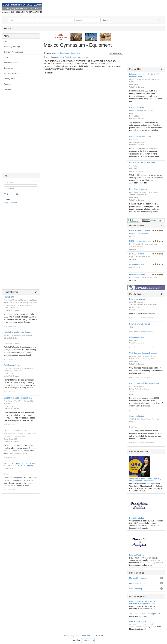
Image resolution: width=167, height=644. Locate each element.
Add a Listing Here (116, 53)
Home (9, 28)
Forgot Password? (10, 203)
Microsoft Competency (138, 578)
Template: (77, 640)
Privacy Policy (10, 79)
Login (159, 19)
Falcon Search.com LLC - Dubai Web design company (144, 75)
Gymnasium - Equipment (70, 53)
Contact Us (9, 68)
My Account (9, 57)
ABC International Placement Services (145, 383)
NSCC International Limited (140, 136)
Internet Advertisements (139, 621)
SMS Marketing (136, 589)
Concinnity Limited (137, 416)
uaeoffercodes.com (137, 275)
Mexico (55, 53)
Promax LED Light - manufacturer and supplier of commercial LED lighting (19, 465)
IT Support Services (137, 264)
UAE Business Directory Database (143, 353)
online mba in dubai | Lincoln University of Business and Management (145, 480)
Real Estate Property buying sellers (75, 57)
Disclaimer (8, 84)
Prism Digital (9, 297)
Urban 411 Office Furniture (15, 431)
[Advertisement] (21, 134)
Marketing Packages (12, 47)
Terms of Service (11, 73)
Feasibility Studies (137, 518)
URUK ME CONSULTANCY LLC (142, 163)
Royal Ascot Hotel (137, 108)
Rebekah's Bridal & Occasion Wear (18, 332)
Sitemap (7, 89)
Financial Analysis (137, 555)
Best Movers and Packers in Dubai (18, 398)
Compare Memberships (14, 52)
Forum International (137, 299)
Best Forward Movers (13, 365)
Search (106, 20)
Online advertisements (138, 583)
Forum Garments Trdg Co (140, 324)
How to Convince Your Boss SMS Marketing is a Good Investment (143, 602)
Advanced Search (11, 63)
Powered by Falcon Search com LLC (79, 636)
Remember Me (13, 194)
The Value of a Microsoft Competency (144, 614)
